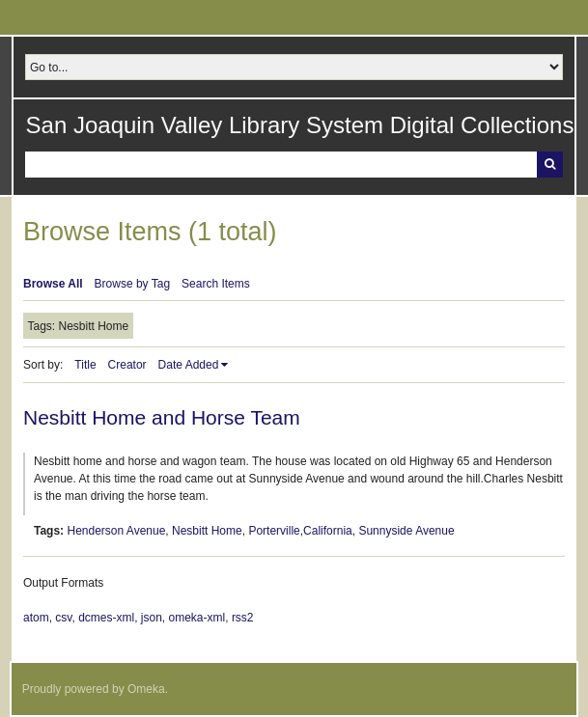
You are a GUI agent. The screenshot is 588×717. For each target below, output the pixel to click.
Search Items (216, 284)
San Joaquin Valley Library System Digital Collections (300, 125)
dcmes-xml (106, 618)
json (152, 618)
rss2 (243, 618)
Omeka (146, 689)
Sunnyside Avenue (406, 531)
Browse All (53, 284)
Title (85, 365)
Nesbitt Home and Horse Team (162, 417)
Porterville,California (300, 531)
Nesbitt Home (207, 531)
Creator (127, 365)
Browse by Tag (133, 284)
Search (550, 165)
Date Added (189, 365)
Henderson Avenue (116, 531)
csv (63, 618)
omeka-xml (197, 618)
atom (36, 618)
